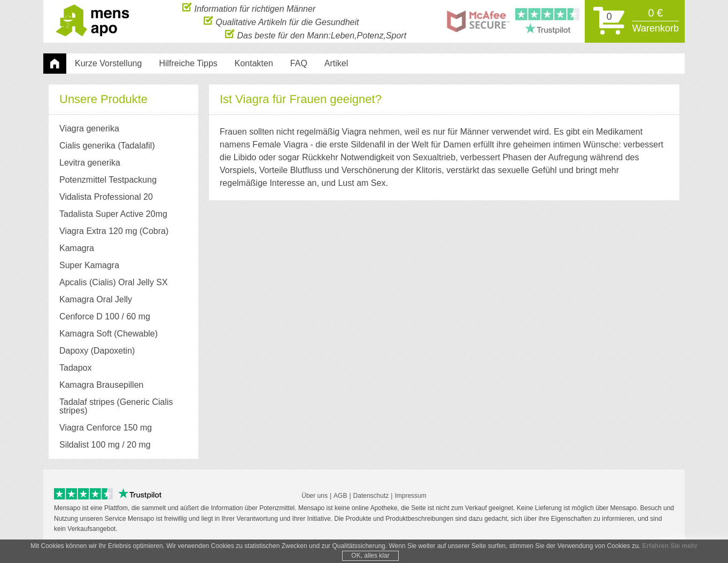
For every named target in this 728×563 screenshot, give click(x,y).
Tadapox (76, 368)
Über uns (315, 496)
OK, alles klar (370, 556)
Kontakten (254, 63)
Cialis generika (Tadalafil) (107, 146)
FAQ (299, 63)
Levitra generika (90, 163)
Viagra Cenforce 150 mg (106, 428)
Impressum (410, 496)
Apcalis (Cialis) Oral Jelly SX (114, 282)
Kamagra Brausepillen (101, 385)
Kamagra (77, 248)
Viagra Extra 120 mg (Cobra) (114, 231)
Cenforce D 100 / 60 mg (105, 316)
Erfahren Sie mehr (669, 546)
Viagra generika (89, 128)
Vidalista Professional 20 (106, 197)
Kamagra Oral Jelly (96, 299)
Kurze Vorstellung (108, 63)
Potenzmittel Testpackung (108, 180)
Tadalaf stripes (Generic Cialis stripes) (116, 406)
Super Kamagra (89, 265)
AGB (340, 496)
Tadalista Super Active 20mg (113, 214)
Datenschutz (371, 496)
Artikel (336, 63)
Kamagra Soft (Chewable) (109, 334)
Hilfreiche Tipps (188, 63)
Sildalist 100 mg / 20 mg (105, 445)
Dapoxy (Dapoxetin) (97, 351)
